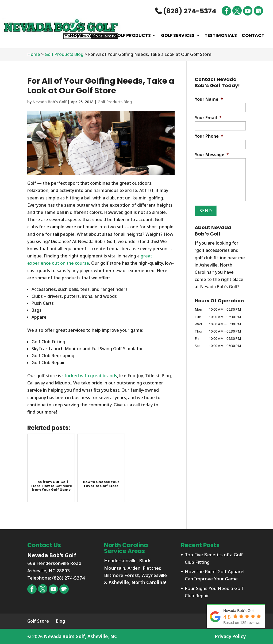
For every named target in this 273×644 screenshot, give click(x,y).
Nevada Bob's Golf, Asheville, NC (80, 636)
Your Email (208, 118)
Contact (253, 36)
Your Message (212, 155)
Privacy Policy (230, 636)
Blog (60, 621)
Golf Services (178, 36)
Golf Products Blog (115, 102)
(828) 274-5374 (186, 11)
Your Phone (209, 136)
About (96, 36)
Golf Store (38, 621)
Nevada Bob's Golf (50, 102)
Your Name (209, 99)
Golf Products (132, 36)
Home (77, 36)
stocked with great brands (90, 376)
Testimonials (221, 36)
